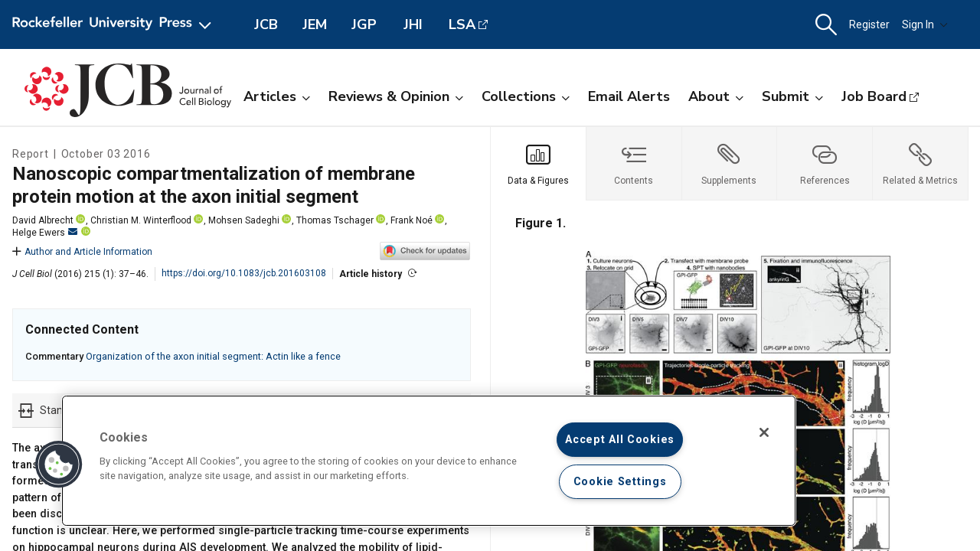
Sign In (925, 24)
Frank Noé (412, 220)
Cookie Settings (620, 482)
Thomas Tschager (335, 220)
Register (869, 24)
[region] (429, 461)
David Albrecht (43, 220)
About (716, 96)
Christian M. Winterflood (141, 220)
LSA (462, 24)
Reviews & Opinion (396, 96)
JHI (413, 24)
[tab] (539, 164)
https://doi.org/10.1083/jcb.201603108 (244, 273)
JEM (315, 24)
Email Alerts (629, 96)
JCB (266, 24)
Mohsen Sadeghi (244, 220)
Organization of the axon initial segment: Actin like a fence (213, 356)
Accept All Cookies (620, 440)
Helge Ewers (45, 233)
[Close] (764, 432)
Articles (277, 96)
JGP (364, 24)
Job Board (874, 96)
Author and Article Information (82, 252)
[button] (826, 25)
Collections (526, 96)
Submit (792, 96)
